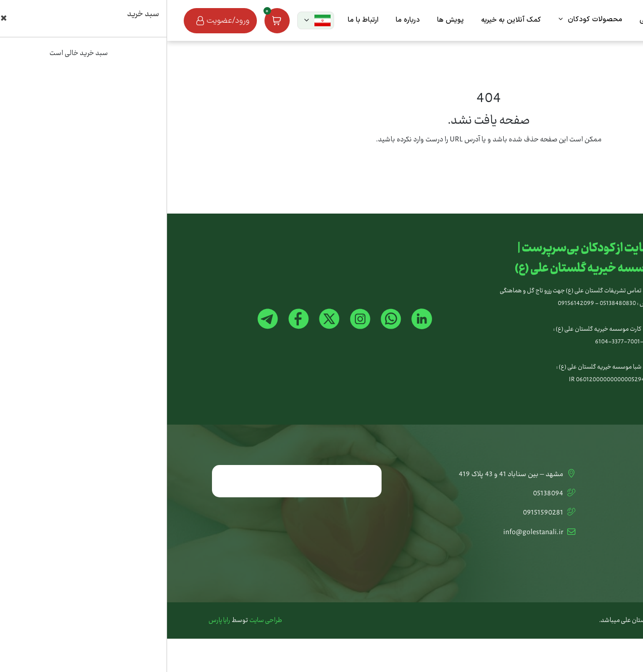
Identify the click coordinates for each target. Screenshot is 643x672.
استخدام (590, 552)
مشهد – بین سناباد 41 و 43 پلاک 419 (351, 475)
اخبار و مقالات (582, 533)
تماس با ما (586, 475)
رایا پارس (52, 621)
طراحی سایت (99, 621)
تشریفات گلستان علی (572, 513)
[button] (149, 20)
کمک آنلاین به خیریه (574, 494)
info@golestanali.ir (373, 533)
